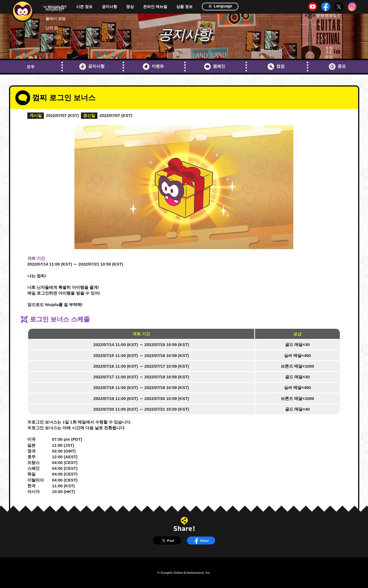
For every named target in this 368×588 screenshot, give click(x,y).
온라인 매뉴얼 (155, 7)
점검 (276, 67)
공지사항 (109, 7)
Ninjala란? (57, 7)
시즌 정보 (84, 7)
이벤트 (153, 67)
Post (167, 541)
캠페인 (215, 67)
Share (201, 541)
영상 (130, 7)
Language (220, 6)
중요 (337, 67)
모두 (31, 67)
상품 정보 (184, 7)
